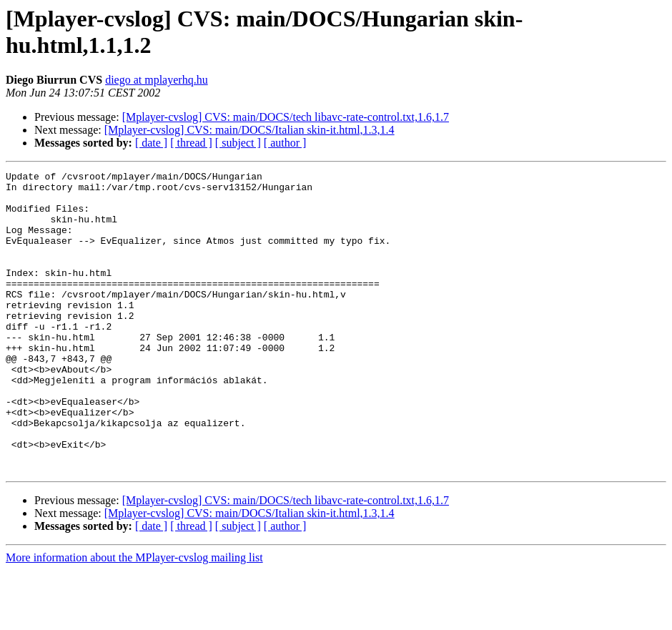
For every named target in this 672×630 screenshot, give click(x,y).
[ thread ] (191, 143)
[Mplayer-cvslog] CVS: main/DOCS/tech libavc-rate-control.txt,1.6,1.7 (286, 117)
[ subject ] (238, 143)
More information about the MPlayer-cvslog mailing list (134, 617)
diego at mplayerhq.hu (157, 80)
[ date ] (151, 143)
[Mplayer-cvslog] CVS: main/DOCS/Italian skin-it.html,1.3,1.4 (249, 130)
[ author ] (285, 143)
